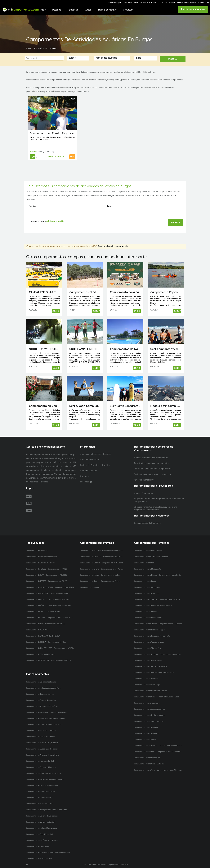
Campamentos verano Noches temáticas (150, 715)
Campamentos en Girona (90, 569)
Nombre (33, 206)
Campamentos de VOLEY (57, 581)
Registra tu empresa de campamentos (152, 463)
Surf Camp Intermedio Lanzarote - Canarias (166, 349)
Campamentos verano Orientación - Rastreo (150, 691)
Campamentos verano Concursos (147, 679)
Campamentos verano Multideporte (147, 569)
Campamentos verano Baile (145, 752)
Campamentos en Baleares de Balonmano (42, 816)
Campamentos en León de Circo (38, 846)
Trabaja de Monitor (107, 10)
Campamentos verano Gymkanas (147, 593)
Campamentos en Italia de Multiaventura (41, 828)
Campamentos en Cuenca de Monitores (41, 767)
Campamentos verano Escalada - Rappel (149, 630)
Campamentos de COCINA (36, 642)
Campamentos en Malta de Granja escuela (42, 743)
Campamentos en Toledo (90, 581)
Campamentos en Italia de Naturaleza (40, 792)
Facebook (86, 482)
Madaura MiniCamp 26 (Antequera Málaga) (166, 406)
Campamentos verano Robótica (169, 752)
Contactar (128, 10)
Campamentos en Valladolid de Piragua (41, 682)
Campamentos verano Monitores (169, 770)
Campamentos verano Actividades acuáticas (151, 557)
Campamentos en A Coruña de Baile (40, 804)
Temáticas (73, 10)
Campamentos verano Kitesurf (146, 746)
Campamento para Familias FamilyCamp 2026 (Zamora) (125, 292)
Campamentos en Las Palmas (112, 569)
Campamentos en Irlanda (90, 587)
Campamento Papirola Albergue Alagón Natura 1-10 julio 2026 (166, 292)
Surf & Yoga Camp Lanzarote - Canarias (85, 406)
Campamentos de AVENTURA (37, 630)
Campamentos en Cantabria (112, 563)
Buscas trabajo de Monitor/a (147, 523)
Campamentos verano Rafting (170, 746)
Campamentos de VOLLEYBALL (38, 593)
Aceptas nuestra (48, 221)
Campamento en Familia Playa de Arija (55, 133)
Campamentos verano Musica (168, 697)
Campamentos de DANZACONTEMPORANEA (43, 636)
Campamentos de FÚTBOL (36, 606)
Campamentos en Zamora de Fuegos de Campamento (47, 712)
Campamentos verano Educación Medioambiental (153, 606)
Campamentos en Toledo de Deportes (40, 694)
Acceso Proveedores (144, 493)
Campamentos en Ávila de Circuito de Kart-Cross (44, 725)
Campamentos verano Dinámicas (147, 733)
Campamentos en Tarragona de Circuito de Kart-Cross (46, 810)
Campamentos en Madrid (90, 575)
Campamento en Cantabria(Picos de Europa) (44, 406)
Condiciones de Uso (89, 460)
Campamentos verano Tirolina (146, 624)
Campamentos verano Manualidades (148, 618)
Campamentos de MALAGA (64, 648)
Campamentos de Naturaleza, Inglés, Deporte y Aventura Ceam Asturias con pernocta (125, 349)
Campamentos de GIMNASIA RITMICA (40, 654)
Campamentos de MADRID (36, 599)
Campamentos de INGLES (57, 569)
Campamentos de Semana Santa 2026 (41, 563)
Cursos (88, 10)
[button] (78, 58)
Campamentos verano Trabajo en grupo (149, 642)
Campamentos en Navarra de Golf (39, 859)
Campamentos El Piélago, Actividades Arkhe (85, 292)
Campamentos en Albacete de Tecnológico (42, 706)
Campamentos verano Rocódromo (147, 758)
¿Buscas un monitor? (144, 480)
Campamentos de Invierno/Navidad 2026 (42, 557)
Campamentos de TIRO (35, 624)
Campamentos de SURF (35, 575)
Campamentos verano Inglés (170, 575)
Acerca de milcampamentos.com (96, 454)
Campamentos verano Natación (146, 654)
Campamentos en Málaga (111, 575)
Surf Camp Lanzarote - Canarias (125, 406)
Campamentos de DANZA (55, 624)
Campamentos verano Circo (145, 770)
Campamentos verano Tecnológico (147, 703)
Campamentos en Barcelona (91, 557)
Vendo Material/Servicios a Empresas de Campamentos (185, 3)
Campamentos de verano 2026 (38, 551)
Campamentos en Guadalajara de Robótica (42, 749)
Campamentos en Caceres (90, 563)
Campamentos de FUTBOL (36, 569)
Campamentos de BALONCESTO (60, 606)
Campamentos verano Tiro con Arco (148, 648)
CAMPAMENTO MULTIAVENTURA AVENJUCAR (44, 292)
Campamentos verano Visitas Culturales (149, 764)
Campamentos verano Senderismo (147, 587)
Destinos (57, 10)
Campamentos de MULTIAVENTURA (40, 587)
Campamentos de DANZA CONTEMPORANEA (43, 612)
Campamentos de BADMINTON (38, 660)
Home (29, 48)
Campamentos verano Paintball (146, 727)
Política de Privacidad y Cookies (95, 465)
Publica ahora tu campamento (113, 246)
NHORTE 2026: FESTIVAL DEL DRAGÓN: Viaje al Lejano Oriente (44, 349)
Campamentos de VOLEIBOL (56, 575)
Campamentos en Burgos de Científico (41, 737)
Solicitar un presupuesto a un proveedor (153, 474)
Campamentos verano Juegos (145, 599)
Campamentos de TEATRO (36, 581)
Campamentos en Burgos (113, 557)
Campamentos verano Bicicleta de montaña (151, 666)
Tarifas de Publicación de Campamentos (153, 469)
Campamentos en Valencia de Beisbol (40, 822)
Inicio (43, 10)
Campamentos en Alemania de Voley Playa (42, 755)
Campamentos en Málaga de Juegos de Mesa (43, 688)
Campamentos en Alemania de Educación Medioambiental (48, 852)
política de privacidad (56, 221)
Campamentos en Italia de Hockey (39, 798)
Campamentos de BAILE (60, 593)
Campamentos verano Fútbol (145, 581)
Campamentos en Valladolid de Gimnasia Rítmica (45, 779)
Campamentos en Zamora (111, 581)
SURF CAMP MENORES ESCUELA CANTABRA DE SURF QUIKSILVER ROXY (85, 349)
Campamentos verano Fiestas (145, 612)
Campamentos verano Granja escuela (148, 660)
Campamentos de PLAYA (36, 618)
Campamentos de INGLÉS (61, 660)
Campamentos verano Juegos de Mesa (149, 721)
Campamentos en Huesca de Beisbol (40, 761)
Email (110, 206)
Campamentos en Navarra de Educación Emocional (46, 718)
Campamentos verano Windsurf (146, 740)
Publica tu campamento (193, 9)
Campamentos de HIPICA (64, 587)
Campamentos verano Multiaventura (148, 551)
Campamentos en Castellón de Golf (39, 834)
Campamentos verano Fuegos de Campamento (152, 636)
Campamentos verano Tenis (171, 654)
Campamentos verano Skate (169, 599)
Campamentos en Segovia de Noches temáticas (44, 773)
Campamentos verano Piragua (146, 575)
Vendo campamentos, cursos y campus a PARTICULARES (133, 3)
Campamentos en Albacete (90, 551)
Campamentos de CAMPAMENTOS (60, 618)
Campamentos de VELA (57, 642)
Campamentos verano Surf (144, 563)
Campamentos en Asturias (112, 551)
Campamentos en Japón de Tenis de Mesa (42, 840)
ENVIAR (176, 223)
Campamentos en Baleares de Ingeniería (41, 700)
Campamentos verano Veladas (170, 624)
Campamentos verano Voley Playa (147, 685)
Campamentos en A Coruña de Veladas (41, 731)
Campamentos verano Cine (144, 697)
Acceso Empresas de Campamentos (151, 458)
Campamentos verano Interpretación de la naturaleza (154, 673)
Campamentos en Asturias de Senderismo (42, 785)
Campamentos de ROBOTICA (59, 599)
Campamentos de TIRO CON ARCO (39, 648)
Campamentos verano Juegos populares (149, 709)
